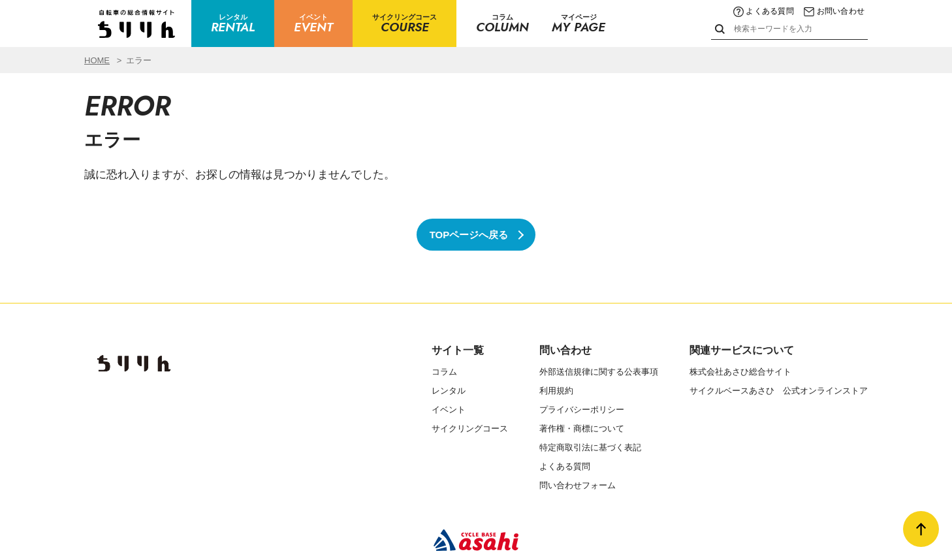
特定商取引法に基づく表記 (590, 447)
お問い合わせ (834, 11)
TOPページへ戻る (469, 235)
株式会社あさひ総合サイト (740, 372)
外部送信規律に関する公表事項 (599, 372)
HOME (97, 60)
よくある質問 (764, 11)
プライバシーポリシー (582, 410)
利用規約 (556, 391)
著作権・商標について (582, 428)
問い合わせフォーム (578, 485)
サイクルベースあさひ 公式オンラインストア (779, 391)
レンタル (449, 391)
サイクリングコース (470, 428)
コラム (444, 372)
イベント (449, 410)
